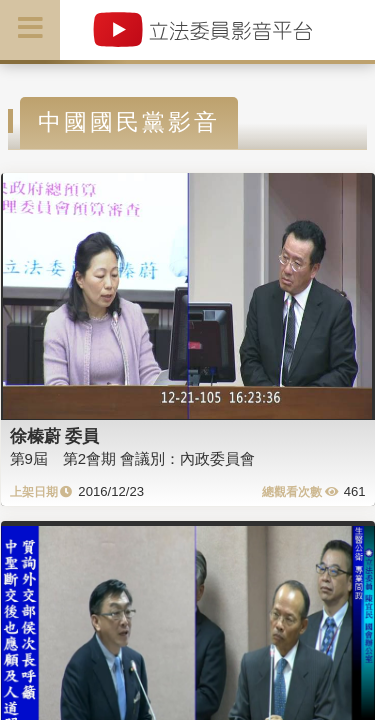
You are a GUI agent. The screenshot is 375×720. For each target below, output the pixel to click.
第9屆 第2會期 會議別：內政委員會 (133, 458)
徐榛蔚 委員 (55, 436)
